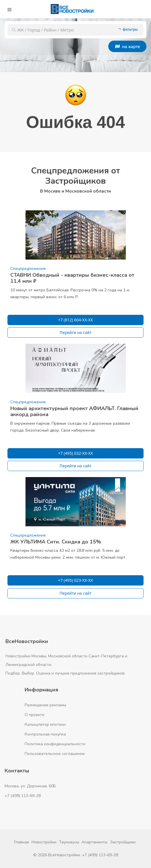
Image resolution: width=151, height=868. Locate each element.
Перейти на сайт (76, 332)
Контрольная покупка (45, 734)
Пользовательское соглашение (55, 754)
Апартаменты (94, 842)
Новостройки (44, 842)
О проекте (35, 715)
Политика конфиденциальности (55, 744)
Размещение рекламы (45, 705)
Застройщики (123, 842)
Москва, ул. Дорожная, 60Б (30, 786)
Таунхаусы (69, 842)
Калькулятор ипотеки (45, 724)
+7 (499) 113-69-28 (23, 796)
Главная (21, 842)
